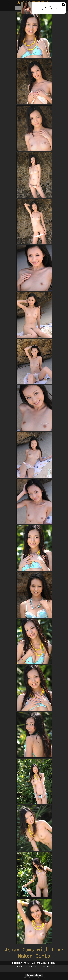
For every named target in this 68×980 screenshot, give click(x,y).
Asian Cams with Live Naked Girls (34, 953)
